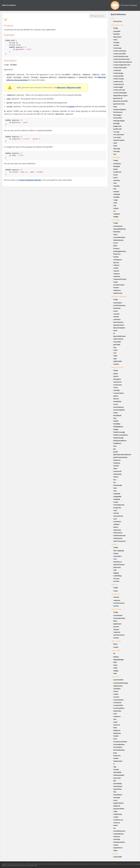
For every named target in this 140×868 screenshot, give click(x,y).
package (117, 123)
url (115, 211)
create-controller (120, 54)
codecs (116, 553)
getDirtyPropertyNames (122, 454)
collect (116, 691)
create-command (120, 51)
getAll (116, 452)
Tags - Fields (116, 650)
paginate (117, 806)
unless (116, 845)
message (117, 797)
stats (115, 146)
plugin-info (118, 126)
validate (116, 524)
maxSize (117, 186)
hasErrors (117, 254)
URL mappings (119, 551)
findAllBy (117, 424)
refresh (116, 513)
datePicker (117, 711)
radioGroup (118, 814)
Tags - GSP (115, 677)
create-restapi (119, 79)
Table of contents (9, 5)
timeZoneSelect (119, 842)
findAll (116, 421)
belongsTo (117, 379)
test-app (117, 151)
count (116, 387)
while (116, 850)
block (116, 644)
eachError (117, 716)
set (115, 828)
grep (115, 753)
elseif (115, 722)
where (116, 527)
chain (116, 234)
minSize (116, 192)
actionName (118, 226)
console (116, 45)
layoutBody (118, 783)
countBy (117, 390)
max (115, 183)
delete (116, 396)
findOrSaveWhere (120, 441)
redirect (116, 265)
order (116, 350)
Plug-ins (114, 544)
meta (115, 800)
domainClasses (119, 565)
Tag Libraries (116, 609)
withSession (118, 538)
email (116, 175)
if (114, 764)
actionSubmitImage (121, 683)
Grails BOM (118, 857)
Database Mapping (119, 296)
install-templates (120, 109)
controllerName (119, 237)
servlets (116, 581)
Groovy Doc (118, 21)
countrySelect (119, 700)
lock (115, 491)
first (115, 446)
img (115, 767)
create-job (117, 70)
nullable (116, 197)
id (114, 333)
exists (116, 413)
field (115, 662)
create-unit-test (119, 90)
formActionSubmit (120, 742)
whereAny (117, 530)
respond (117, 274)
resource (117, 823)
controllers (118, 556)
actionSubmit (118, 680)
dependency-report (121, 95)
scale (115, 203)
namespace (118, 260)
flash (115, 246)
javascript (117, 778)
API (113, 18)
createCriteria (119, 393)
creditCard (117, 172)
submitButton (119, 834)
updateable (118, 361)
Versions (115, 854)
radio (115, 811)
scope (116, 282)
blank (116, 169)
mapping (117, 499)
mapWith (117, 494)
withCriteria (118, 533)
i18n (115, 570)
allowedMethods (120, 229)
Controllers (116, 220)
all (114, 653)
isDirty (116, 477)
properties (117, 508)
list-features (118, 112)
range (116, 200)
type (115, 359)
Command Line (117, 25)
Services (115, 584)
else (115, 719)
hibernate (117, 567)
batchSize (117, 308)
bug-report (117, 37)
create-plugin (118, 73)
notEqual (117, 194)
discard (116, 399)
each (115, 714)
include (116, 769)
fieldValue (117, 733)
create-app (117, 48)
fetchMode (117, 415)
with (115, 673)
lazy (115, 347)
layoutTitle (117, 789)
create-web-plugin (120, 93)
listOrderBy (118, 485)
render (116, 268)
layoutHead (118, 786)
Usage (116, 28)
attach (116, 376)
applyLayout (118, 686)
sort (115, 353)
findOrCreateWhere (121, 435)
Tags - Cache (116, 641)
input (116, 665)
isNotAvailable (119, 775)
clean (115, 40)
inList (116, 178)
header (116, 257)
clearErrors (118, 382)
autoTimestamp (119, 305)
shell (115, 143)
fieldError (117, 730)
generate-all (118, 98)
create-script (118, 81)
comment (117, 319)
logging (116, 573)
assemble (117, 31)
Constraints (116, 157)
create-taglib (118, 87)
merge (116, 502)
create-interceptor (120, 67)
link (115, 792)
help (115, 107)
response (117, 276)
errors (116, 243)
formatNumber (119, 750)
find (115, 418)
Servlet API (116, 594)
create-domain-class (121, 56)
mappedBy (117, 496)
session (116, 288)
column (71, 106)
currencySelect (119, 708)
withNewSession (120, 535)
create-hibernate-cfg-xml (123, 62)
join (115, 781)
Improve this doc (98, 16)
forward (116, 248)
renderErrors (118, 820)
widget (116, 217)
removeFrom (118, 516)
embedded (117, 401)
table (115, 356)
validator (117, 214)
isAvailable (118, 772)
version (116, 364)
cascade (116, 314)
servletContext (119, 285)
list (115, 482)
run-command (119, 135)
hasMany (117, 463)
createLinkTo (118, 705)
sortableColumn (119, 831)
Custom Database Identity (30, 180)
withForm (117, 290)
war (115, 154)
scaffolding (118, 576)
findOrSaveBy (118, 438)
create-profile (119, 76)
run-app (116, 132)
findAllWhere (118, 427)
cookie (116, 694)
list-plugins (118, 115)
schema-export (119, 140)
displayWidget (119, 660)
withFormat (118, 293)
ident (115, 468)
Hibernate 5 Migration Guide (69, 88)
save (115, 519)
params (116, 262)
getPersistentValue (121, 457)
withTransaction (120, 541)
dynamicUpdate (119, 328)
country (116, 697)
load (115, 488)
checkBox (117, 689)
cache (116, 311)
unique (116, 208)
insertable (117, 342)
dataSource (118, 562)
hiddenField (118, 761)
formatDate (118, 747)
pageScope (117, 624)
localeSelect (118, 795)
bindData (117, 232)
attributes (117, 164)
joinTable (117, 345)
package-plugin (119, 121)
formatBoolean (119, 744)
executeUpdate (119, 410)
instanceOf (118, 471)
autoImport (118, 303)
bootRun (117, 34)
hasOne (116, 466)
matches (117, 180)
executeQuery (119, 407)
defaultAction (119, 240)
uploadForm (118, 848)
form (115, 739)
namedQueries (119, 505)
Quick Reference (118, 14)
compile (116, 42)
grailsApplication (120, 251)
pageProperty (118, 803)
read (115, 510)
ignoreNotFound (120, 336)
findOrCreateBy (119, 432)
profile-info (118, 129)
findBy (116, 429)
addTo (116, 374)
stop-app (117, 148)
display (116, 657)
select (116, 825)
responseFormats (120, 279)
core (115, 559)
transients (117, 522)
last (115, 480)
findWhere (117, 443)
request (116, 271)
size (115, 205)
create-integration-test (122, 65)
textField (117, 839)
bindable (117, 166)
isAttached (117, 474)
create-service (119, 84)
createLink (117, 702)
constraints (118, 385)
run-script (117, 137)
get (115, 449)
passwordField (119, 809)
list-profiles (118, 118)
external (117, 725)
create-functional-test (122, 59)
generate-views (119, 104)
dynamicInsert (119, 325)
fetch (115, 331)
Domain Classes (118, 367)
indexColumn (118, 339)
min (115, 189)
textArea (117, 837)
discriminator (118, 322)
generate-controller (121, 101)
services (116, 579)
